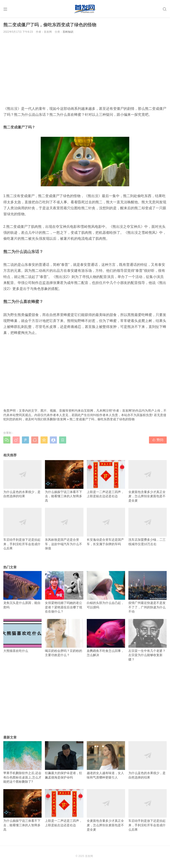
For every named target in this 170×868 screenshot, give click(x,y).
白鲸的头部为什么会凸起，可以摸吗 (106, 590)
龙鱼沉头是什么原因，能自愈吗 (22, 590)
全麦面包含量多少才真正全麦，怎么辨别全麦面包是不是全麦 (148, 481)
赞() (158, 440)
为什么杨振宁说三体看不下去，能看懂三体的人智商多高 (64, 481)
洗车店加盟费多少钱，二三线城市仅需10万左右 (148, 527)
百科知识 (68, 32)
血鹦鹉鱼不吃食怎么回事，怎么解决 (106, 638)
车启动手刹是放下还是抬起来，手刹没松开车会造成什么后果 (22, 529)
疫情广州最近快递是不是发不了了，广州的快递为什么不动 (148, 592)
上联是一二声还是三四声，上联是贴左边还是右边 (106, 479)
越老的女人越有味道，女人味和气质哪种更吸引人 (106, 760)
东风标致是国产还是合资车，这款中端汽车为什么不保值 (64, 529)
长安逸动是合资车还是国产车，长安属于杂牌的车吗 (106, 527)
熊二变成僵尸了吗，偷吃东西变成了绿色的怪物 (102, 419)
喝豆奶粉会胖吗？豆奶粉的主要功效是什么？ (64, 638)
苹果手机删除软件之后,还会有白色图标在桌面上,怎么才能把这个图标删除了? (22, 762)
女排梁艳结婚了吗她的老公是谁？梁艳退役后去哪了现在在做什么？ (64, 592)
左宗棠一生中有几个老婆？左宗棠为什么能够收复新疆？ (148, 640)
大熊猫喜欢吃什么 (22, 636)
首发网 (62, 419)
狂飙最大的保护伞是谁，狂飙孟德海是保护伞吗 (64, 760)
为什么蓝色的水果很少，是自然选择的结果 (22, 479)
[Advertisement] (85, 70)
